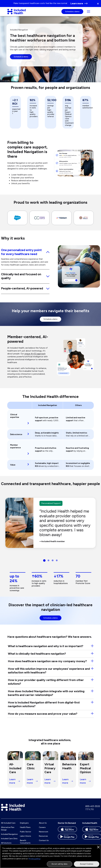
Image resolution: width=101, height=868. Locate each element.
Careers (42, 830)
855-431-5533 (93, 809)
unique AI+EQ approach (35, 356)
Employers (24, 825)
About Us (43, 825)
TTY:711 (89, 812)
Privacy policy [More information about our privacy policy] (34, 859)
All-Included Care (8, 825)
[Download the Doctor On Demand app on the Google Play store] (67, 840)
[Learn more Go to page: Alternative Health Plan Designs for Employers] (79, 4)
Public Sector (26, 834)
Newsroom (44, 834)
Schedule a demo (72, 13)
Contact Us (44, 843)
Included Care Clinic (9, 841)
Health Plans (25, 830)
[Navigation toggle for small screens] (89, 13)
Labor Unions (26, 838)
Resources (43, 838)
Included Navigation (9, 837)
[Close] (98, 847)
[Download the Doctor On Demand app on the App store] (67, 833)
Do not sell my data (60, 864)
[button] (99, 4)
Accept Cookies (87, 864)
